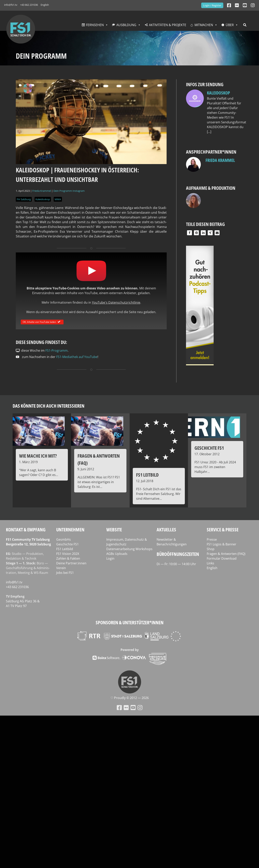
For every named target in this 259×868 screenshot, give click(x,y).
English (45, 5)
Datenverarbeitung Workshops (129, 549)
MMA (58, 199)
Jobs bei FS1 (65, 573)
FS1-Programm (57, 350)
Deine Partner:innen (71, 563)
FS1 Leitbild (65, 549)
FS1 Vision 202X (68, 554)
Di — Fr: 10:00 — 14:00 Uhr (176, 564)
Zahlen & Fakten (68, 558)
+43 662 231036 (29, 5)
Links (210, 563)
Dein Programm (63, 191)
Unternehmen (70, 529)
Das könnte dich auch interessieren (49, 406)
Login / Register (212, 5)
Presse (212, 539)
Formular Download (222, 558)
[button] (189, 233)
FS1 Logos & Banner (222, 544)
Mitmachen (204, 25)
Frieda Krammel (42, 191)
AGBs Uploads (117, 554)
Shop (211, 549)
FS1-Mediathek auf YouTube (77, 357)
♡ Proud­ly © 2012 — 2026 (130, 698)
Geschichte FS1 (67, 544)
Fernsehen (95, 25)
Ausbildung (126, 25)
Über (230, 25)
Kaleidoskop (43, 199)
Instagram (79, 191)
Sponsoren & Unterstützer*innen (130, 622)
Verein (61, 568)
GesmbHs (64, 539)
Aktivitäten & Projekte (168, 25)
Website (114, 529)
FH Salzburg (24, 199)
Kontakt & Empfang (26, 529)
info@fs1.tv (11, 5)
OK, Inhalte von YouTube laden (42, 322)
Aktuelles (166, 529)
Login (110, 558)
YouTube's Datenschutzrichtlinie (116, 302)
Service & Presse (223, 529)
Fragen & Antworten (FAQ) (226, 554)
